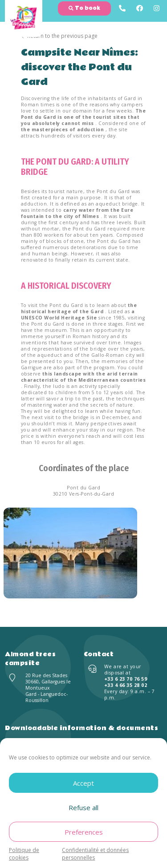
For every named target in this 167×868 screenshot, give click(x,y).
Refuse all (83, 807)
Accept (83, 783)
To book (84, 8)
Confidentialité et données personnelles (95, 854)
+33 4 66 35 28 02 (126, 685)
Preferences (84, 832)
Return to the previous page (59, 36)
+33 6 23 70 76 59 (126, 679)
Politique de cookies (24, 854)
